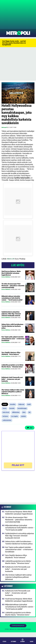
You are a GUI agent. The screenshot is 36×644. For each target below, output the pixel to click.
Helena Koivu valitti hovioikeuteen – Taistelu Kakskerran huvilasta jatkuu (13, 326)
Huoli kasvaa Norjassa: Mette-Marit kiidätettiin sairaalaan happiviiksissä (11, 273)
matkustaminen (7, 420)
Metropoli (4, 127)
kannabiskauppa (22, 408)
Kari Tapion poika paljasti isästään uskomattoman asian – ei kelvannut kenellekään (13, 339)
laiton (24, 412)
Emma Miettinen (6, 277)
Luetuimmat (8, 586)
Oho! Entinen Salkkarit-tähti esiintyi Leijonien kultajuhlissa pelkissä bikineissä (13, 392)
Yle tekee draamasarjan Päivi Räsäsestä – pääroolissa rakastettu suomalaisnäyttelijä (13, 286)
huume (5, 408)
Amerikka (13, 404)
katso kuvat (6, 412)
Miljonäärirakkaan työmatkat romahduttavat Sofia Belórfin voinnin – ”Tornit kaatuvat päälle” (12, 298)
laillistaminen (16, 412)
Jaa (30, 428)
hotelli (29, 404)
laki (29, 412)
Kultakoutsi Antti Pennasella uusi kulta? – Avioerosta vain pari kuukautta (12, 379)
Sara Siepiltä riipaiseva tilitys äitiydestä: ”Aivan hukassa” (11, 353)
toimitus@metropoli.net (18, 626)
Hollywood (21, 404)
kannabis (12, 408)
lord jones (5, 416)
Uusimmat (7, 507)
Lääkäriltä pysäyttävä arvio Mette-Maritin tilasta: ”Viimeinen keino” (13, 366)
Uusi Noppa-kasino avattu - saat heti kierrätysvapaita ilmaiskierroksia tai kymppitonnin (14, 43)
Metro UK (11, 259)
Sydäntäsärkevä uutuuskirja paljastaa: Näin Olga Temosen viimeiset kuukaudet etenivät (11, 314)
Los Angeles (15, 416)
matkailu (23, 416)
